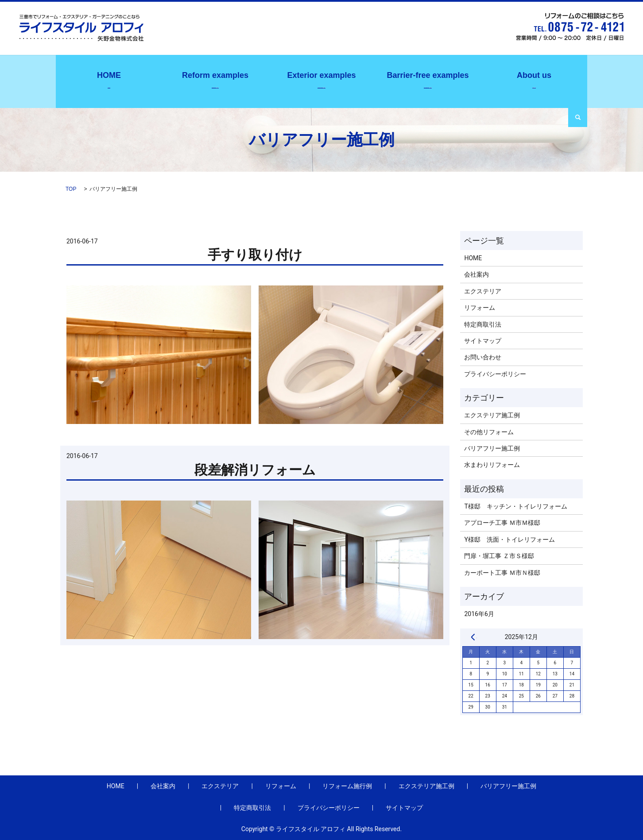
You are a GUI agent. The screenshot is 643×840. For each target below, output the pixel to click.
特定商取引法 (483, 324)
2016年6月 (479, 614)
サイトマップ (483, 341)
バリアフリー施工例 (428, 79)
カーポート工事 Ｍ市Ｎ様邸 (502, 573)
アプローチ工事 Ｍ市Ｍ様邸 (502, 523)
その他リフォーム (489, 432)
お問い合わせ (483, 357)
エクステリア (483, 291)
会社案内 (534, 79)
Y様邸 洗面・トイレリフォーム (509, 539)
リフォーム (480, 308)
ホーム (109, 79)
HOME (473, 258)
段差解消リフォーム (255, 470)
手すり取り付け (255, 255)
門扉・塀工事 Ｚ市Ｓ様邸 (499, 556)
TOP (71, 189)
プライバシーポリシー (495, 374)
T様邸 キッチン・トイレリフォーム (515, 506)
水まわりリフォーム (492, 465)
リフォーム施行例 (215, 79)
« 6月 (473, 637)
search (578, 118)
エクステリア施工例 (321, 79)
